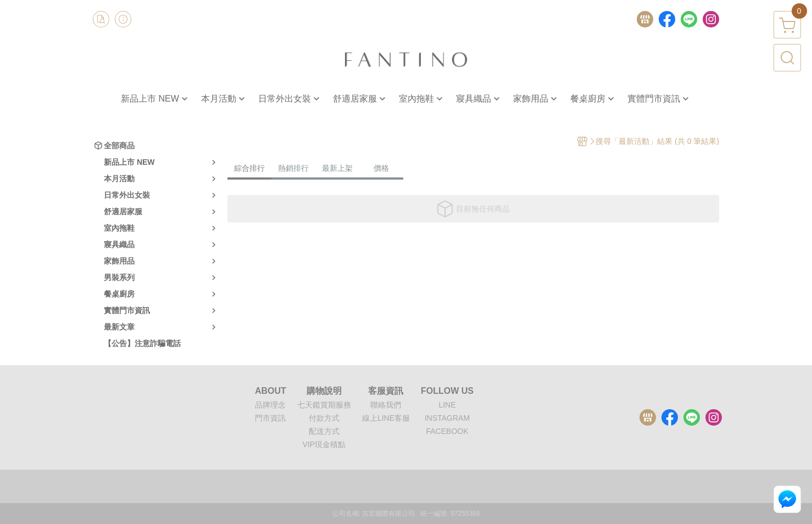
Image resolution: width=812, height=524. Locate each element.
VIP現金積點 (324, 444)
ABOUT (271, 391)
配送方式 (324, 431)
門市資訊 (270, 418)
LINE (447, 405)
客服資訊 (386, 391)
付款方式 (324, 418)
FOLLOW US (447, 391)
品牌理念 (270, 405)
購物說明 (324, 391)
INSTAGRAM (447, 418)
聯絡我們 (386, 405)
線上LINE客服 (386, 418)
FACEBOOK (447, 431)
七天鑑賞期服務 (324, 405)
